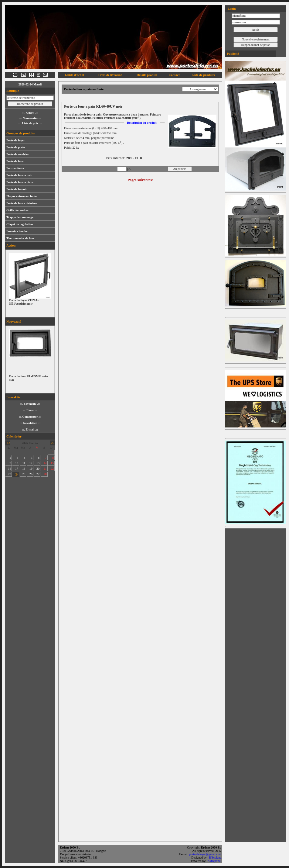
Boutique (13, 91)
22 (52, 469)
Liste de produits (203, 75)
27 (38, 474)
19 (31, 469)
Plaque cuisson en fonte (22, 196)
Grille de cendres (17, 210)
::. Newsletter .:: (30, 423)
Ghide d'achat (74, 75)
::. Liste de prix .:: (30, 123)
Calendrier (14, 436)
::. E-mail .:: (30, 429)
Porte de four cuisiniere (22, 203)
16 (9, 469)
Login (231, 9)
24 (17, 474)
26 (31, 474)
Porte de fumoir (17, 189)
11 (24, 463)
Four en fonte (15, 168)
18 (24, 469)
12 (31, 463)
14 (45, 463)
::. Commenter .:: (30, 417)
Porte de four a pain (19, 175)
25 (24, 474)
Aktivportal (215, 861)
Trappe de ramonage (20, 217)
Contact (174, 75)
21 (45, 469)
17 (17, 469)
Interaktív (13, 397)
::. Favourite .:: (30, 404)
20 (38, 469)
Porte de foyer (16, 140)
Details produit (147, 75)
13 (38, 463)
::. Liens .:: (30, 410)
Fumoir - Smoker (18, 231)
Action (11, 246)
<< (8, 443)
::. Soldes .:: (30, 113)
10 (17, 463)
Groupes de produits (20, 133)
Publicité (233, 54)
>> (52, 443)
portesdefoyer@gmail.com (206, 854)
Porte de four (15, 161)
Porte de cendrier (18, 154)
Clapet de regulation (20, 224)
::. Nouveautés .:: (30, 118)
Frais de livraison (110, 75)
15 (52, 463)
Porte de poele (16, 147)
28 (45, 474)
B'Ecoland (216, 858)
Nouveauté (14, 322)
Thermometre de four (20, 238)
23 (9, 474)
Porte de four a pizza (20, 182)
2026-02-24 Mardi (30, 84)
